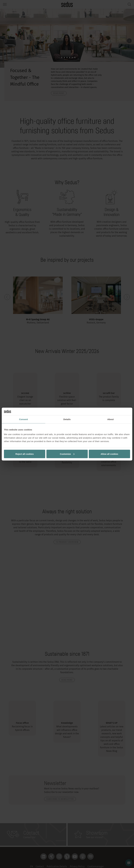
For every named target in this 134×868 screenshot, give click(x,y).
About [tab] (111, 419)
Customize (67, 454)
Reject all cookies (25, 454)
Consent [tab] (24, 419)
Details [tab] (67, 419)
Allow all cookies (109, 454)
